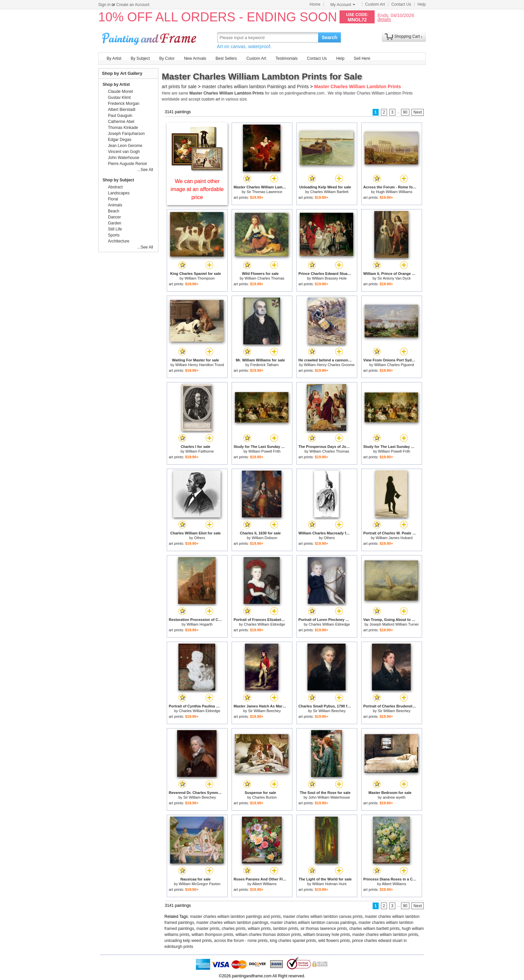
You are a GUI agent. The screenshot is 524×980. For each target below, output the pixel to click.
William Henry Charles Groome (330, 365)
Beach (114, 211)
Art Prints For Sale (150, 37)
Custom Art (375, 4)
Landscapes (119, 193)
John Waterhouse (124, 158)
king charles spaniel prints (293, 941)
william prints (259, 929)
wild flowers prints (334, 941)
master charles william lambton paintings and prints (235, 917)
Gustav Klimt (119, 98)
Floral (113, 199)
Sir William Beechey (264, 711)
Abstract (115, 187)
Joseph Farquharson (126, 134)
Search (330, 37)
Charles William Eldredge (265, 624)
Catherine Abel (121, 122)
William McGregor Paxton (200, 884)
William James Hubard (394, 538)
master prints (208, 929)
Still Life (115, 229)
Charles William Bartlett (329, 192)
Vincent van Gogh (124, 152)
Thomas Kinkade (123, 128)
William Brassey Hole (329, 278)
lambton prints (286, 929)
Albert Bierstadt (122, 110)
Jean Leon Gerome (125, 146)
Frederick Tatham (265, 365)
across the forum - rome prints (241, 941)
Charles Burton (265, 797)
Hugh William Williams (394, 192)
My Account (343, 5)
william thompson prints (212, 935)
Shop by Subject (118, 180)
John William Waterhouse (329, 797)
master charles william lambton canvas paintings (313, 923)
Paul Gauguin (120, 116)
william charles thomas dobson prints (268, 935)
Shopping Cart (407, 36)
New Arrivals (195, 58)
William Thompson (200, 278)
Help (422, 4)
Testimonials (286, 58)
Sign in (104, 5)
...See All (145, 170)
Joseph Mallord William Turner (394, 624)
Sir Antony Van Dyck (394, 278)
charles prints (233, 929)
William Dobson (264, 538)
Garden (115, 223)
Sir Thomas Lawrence (265, 192)
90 (405, 112)
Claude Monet (120, 92)
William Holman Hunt (329, 884)
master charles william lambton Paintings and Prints (255, 87)
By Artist (114, 58)
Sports (114, 235)
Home (315, 4)
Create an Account (133, 5)
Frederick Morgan (124, 104)
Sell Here (362, 58)
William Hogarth (200, 624)
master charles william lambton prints (385, 935)
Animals (115, 205)
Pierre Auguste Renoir (127, 164)
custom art (211, 99)
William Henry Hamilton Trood (200, 365)
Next (418, 112)
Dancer (114, 217)
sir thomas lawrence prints (324, 929)
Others (200, 538)
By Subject (140, 58)
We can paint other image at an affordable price (197, 189)
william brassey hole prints (327, 935)
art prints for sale (179, 87)
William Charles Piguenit (394, 365)
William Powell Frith (264, 451)
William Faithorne (200, 451)
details (384, 19)
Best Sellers (226, 58)
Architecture (119, 241)
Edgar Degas (120, 140)
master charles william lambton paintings (232, 923)
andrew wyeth (394, 797)
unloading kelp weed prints (188, 941)
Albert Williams (265, 884)
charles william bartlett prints (374, 929)
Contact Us (401, 4)
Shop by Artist (116, 85)
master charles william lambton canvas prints (323, 917)
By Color (167, 58)
